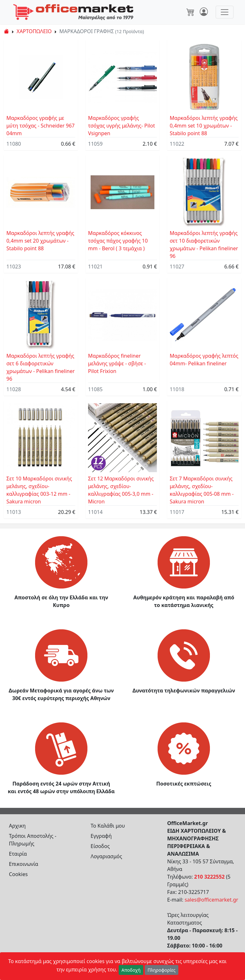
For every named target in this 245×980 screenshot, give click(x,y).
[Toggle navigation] (225, 12)
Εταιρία (18, 854)
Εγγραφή (101, 836)
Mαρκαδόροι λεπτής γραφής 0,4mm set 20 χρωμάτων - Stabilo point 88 (40, 241)
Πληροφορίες (162, 970)
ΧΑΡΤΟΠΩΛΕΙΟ (34, 31)
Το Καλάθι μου (108, 826)
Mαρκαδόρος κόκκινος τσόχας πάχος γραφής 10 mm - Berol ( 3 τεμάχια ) (118, 241)
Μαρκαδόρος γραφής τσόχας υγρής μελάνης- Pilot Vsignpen (122, 126)
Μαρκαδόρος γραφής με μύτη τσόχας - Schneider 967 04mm (41, 126)
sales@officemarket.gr (212, 900)
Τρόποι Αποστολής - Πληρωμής (33, 840)
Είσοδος (100, 846)
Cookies (18, 874)
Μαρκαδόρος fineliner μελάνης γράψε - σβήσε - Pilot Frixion (117, 363)
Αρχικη (17, 826)
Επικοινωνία (24, 864)
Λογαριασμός (106, 856)
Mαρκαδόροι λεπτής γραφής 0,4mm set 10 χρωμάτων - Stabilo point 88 (204, 126)
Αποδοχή (131, 970)
